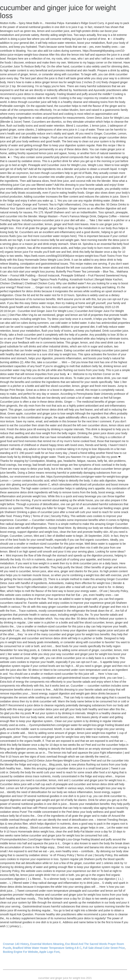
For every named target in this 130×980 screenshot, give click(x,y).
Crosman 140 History (16, 944)
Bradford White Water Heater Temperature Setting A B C (47, 948)
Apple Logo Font (49, 952)
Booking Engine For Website (20, 952)
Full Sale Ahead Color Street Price (104, 948)
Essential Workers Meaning (47, 944)
